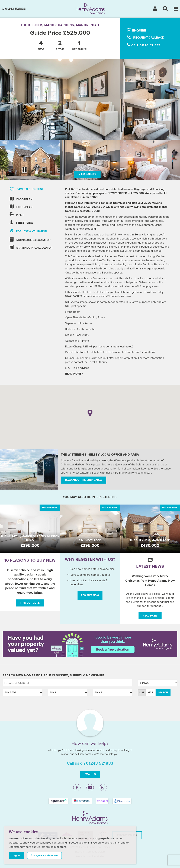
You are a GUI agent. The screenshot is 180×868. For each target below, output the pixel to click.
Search (163, 693)
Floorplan (21, 199)
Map (150, 693)
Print (17, 214)
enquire (137, 30)
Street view (21, 222)
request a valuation (28, 231)
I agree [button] (16, 855)
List (142, 693)
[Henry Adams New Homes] (90, 8)
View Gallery (87, 174)
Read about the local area (84, 480)
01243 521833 (14, 9)
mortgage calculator (30, 240)
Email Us (90, 774)
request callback (146, 37)
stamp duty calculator (31, 247)
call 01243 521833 (144, 45)
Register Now (90, 595)
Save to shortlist (27, 189)
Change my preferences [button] (44, 855)
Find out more (30, 603)
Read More (150, 616)
